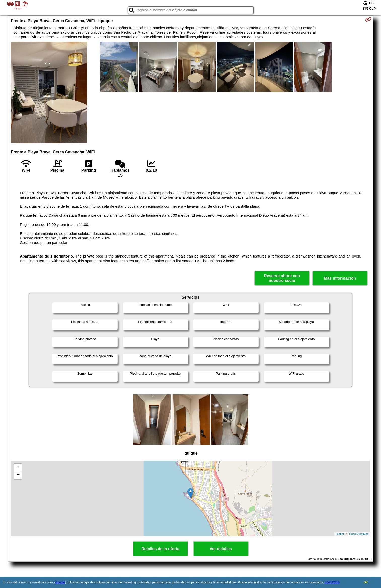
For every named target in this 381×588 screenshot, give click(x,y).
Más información (340, 278)
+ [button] (18, 468)
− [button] (18, 475)
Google (60, 582)
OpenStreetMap (359, 534)
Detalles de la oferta (160, 549)
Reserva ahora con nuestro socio (282, 278)
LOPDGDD (332, 582)
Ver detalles (221, 549)
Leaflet (340, 534)
